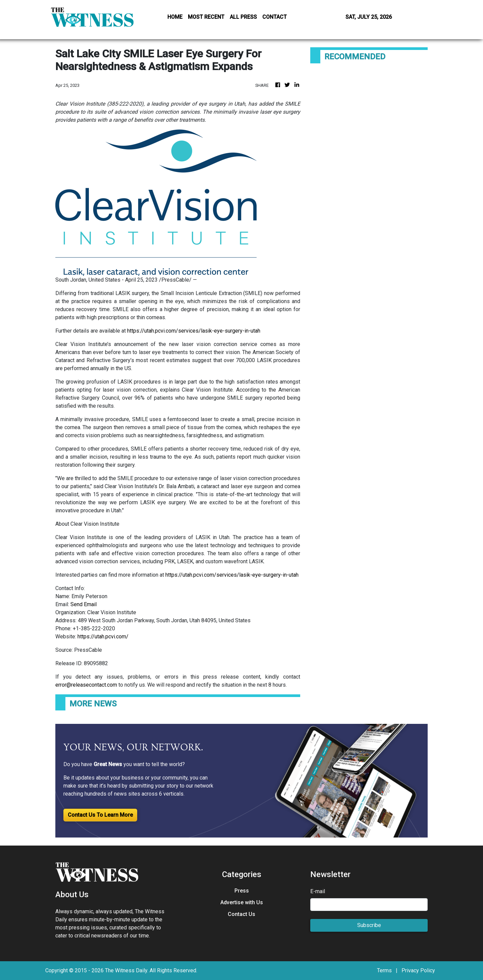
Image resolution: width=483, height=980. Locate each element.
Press (242, 891)
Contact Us (241, 914)
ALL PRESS (243, 17)
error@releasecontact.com (86, 685)
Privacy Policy (418, 970)
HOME (175, 17)
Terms (384, 970)
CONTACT (275, 17)
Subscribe (369, 925)
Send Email (84, 604)
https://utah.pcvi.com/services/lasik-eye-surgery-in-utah (194, 331)
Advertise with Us (242, 902)
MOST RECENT (206, 17)
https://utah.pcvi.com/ (103, 637)
